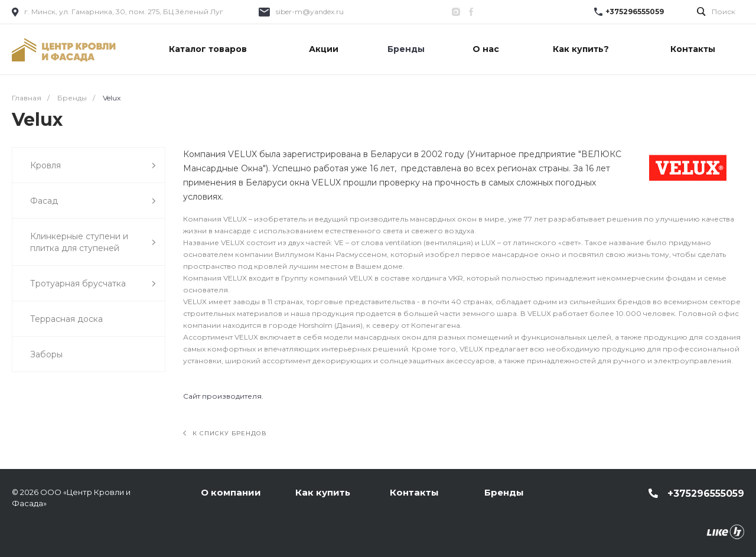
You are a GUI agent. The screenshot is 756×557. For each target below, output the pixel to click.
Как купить (323, 492)
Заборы (46, 354)
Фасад (93, 201)
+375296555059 (635, 12)
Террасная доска (66, 319)
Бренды (504, 492)
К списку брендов (225, 433)
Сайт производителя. (223, 396)
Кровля (93, 166)
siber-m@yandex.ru (310, 12)
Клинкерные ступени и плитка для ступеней (93, 242)
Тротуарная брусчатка (93, 284)
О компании (231, 492)
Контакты (414, 492)
